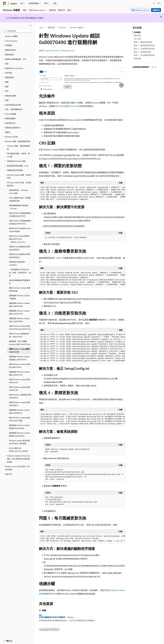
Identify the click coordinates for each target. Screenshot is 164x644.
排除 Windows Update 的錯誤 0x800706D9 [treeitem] (20, 366)
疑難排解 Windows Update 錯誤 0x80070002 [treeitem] (19, 305)
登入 (159, 3)
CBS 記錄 (137, 39)
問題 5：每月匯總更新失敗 (144, 55)
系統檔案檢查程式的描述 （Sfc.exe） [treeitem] (19, 207)
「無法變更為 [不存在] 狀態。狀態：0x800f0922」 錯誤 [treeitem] (20, 273)
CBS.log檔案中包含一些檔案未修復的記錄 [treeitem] (20, 199)
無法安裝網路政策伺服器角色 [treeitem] (20, 282)
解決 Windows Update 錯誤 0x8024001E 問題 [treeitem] (20, 419)
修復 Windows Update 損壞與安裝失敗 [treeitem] (20, 289)
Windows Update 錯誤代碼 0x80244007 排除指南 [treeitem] (19, 442)
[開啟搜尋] (154, 3)
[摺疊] (31, 26)
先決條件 (137, 32)
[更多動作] (123, 28)
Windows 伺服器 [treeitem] (11, 36)
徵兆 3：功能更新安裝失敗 (144, 49)
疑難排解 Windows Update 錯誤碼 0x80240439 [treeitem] (19, 434)
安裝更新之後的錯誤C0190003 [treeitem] (17, 263)
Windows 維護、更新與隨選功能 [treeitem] (19, 147)
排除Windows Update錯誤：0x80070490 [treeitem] (20, 350)
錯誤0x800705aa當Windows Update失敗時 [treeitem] (20, 230)
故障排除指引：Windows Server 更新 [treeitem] (19, 192)
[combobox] (17, 31)
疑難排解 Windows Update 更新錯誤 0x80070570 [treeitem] (19, 358)
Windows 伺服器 (76, 27)
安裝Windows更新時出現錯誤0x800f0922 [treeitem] (20, 256)
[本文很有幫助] (153, 67)
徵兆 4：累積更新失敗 (142, 52)
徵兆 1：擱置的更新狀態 (143, 42)
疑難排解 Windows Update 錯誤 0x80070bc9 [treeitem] (19, 373)
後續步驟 (137, 58)
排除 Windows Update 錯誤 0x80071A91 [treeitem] (20, 381)
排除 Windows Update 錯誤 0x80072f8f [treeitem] (20, 389)
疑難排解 (51, 27)
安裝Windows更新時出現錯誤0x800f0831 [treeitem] (20, 248)
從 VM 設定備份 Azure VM (67, 106)
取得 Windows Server (140, 10)
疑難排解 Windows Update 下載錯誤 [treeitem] (19, 297)
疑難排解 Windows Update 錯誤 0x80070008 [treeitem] (19, 320)
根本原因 (137, 35)
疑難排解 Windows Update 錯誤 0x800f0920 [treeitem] (19, 412)
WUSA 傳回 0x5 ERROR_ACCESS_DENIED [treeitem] (19, 450)
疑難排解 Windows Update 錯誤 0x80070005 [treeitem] (19, 312)
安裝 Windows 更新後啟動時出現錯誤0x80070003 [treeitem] (20, 215)
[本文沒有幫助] (156, 67)
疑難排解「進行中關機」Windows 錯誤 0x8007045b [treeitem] (20, 343)
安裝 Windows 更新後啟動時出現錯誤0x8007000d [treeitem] (20, 222)
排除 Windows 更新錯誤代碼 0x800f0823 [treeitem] (20, 396)
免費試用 (156, 10)
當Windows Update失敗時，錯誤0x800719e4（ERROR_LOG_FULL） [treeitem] (20, 239)
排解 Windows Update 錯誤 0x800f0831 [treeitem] (20, 404)
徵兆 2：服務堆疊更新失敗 (144, 45)
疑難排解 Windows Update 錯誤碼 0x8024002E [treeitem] (19, 427)
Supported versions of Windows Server (60, 50)
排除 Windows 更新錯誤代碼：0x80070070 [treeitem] (19, 335)
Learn (41, 27)
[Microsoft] (5, 3)
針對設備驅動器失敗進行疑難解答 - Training (56, 617)
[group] (82, 194)
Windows (62, 27)
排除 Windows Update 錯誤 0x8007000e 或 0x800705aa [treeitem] (20, 328)
